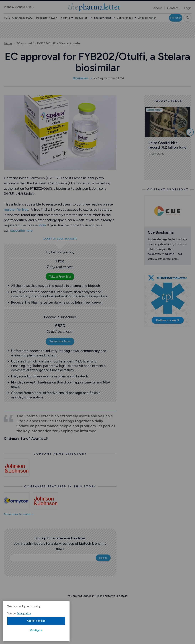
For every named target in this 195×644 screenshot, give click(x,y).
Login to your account (60, 239)
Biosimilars (81, 78)
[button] (57, 18)
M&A (29, 18)
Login (188, 8)
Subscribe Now (60, 341)
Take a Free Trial (60, 277)
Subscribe (176, 18)
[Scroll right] (190, 132)
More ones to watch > (19, 514)
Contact (173, 8)
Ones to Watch (147, 18)
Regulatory (82, 18)
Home (8, 43)
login (42, 225)
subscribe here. (22, 231)
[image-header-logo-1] (94, 7)
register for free (16, 210)
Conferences (125, 18)
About (158, 8)
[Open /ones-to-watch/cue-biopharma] (168, 211)
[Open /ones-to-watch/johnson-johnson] (46, 501)
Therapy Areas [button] (103, 18)
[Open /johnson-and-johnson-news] (17, 468)
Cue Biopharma (161, 232)
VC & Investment (15, 18)
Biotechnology (154, 110)
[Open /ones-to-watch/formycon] (17, 501)
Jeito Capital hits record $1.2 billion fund (168, 145)
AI (34, 18)
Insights (65, 18)
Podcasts (42, 18)
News (52, 18)
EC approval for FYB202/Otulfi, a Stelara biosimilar (48, 43)
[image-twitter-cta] (168, 300)
